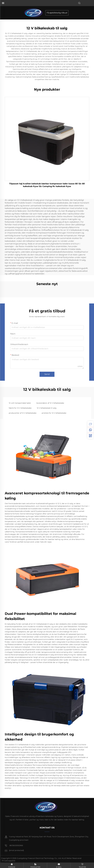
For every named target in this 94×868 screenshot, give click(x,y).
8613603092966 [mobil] (14, 846)
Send (47, 374)
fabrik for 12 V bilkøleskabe (20, 408)
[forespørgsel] (90, 424)
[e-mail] (16, 850)
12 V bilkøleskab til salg (47, 408)
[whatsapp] (90, 430)
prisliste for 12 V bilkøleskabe (54, 413)
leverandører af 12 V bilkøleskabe (50, 403)
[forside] (34, 13)
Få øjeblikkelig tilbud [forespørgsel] (57, 13)
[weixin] (90, 436)
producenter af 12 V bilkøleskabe (23, 413)
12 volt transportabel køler (20, 403)
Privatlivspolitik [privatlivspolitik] (9, 861)
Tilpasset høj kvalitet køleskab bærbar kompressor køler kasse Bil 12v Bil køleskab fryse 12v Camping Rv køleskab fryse (47, 185)
